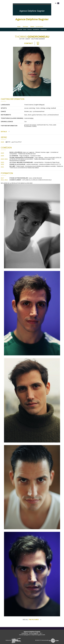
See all (32, 620)
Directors (30, 30)
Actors (25, 30)
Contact (29, 43)
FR (56, 3)
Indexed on (13, 640)
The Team (25, 27)
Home (19, 27)
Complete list (44, 30)
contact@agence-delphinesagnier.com (32, 635)
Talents (32, 27)
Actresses (20, 30)
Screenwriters (36, 30)
